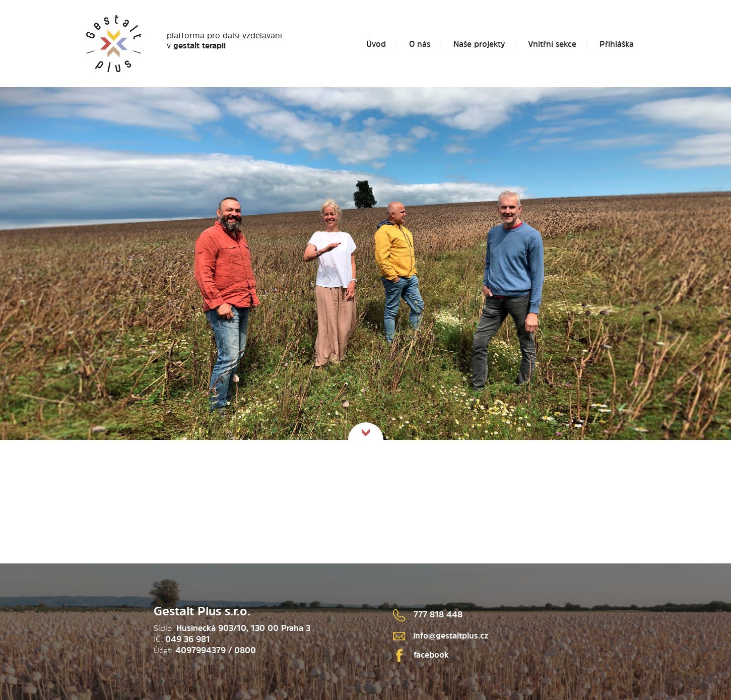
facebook (421, 655)
